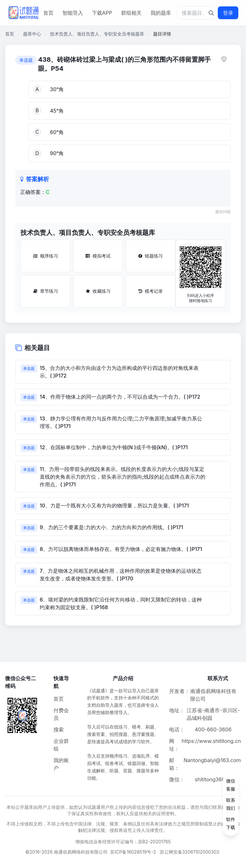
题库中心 (32, 34)
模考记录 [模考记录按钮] (151, 291)
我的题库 (161, 13)
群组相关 (131, 13)
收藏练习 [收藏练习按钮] (98, 291)
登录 (228, 13)
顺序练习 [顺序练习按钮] (45, 256)
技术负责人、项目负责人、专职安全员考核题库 (97, 34)
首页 (48, 13)
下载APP (102, 13)
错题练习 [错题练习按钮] (151, 256)
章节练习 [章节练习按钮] (46, 291)
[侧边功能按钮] (231, 804)
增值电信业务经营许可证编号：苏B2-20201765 (123, 842)
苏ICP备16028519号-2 (133, 852)
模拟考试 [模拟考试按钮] (98, 256)
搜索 (59, 729)
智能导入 (73, 13)
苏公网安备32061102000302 (190, 852)
